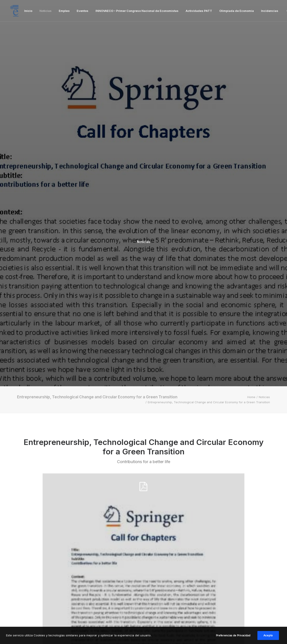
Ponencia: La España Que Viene (140, 553)
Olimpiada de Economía (237, 11)
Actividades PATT (199, 11)
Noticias (46, 11)
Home (251, 113)
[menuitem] (28, 11)
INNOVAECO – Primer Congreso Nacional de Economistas (137, 11)
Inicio (28, 11)
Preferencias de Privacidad (233, 638)
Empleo (64, 11)
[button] (57, 509)
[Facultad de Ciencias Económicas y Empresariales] (14, 11)
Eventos (83, 11)
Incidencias (270, 11)
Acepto (268, 638)
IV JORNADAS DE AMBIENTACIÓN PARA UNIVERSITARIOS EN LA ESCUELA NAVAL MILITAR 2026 (229, 558)
